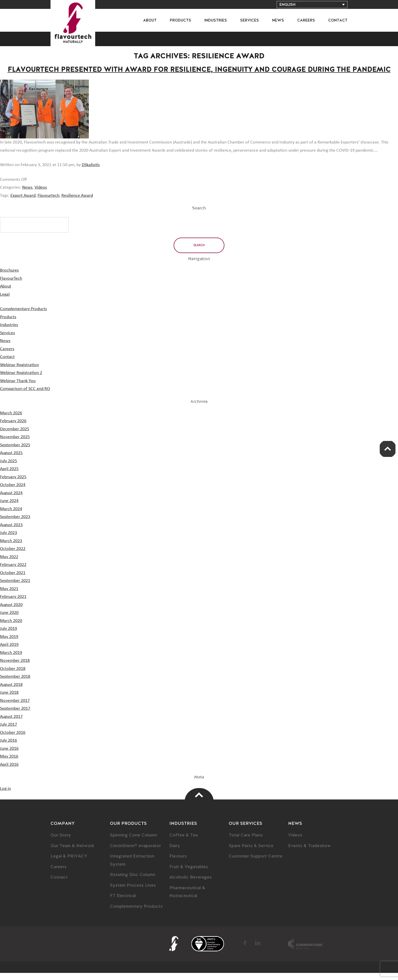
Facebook (245, 950)
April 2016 (9, 772)
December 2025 (15, 436)
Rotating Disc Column (134, 882)
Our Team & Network (73, 853)
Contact (338, 20)
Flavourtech (48, 203)
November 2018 (15, 668)
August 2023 (11, 532)
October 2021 (13, 580)
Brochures (9, 277)
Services (250, 20)
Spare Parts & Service (252, 853)
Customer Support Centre (256, 863)
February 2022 (13, 572)
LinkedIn (258, 950)
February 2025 (13, 484)
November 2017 (15, 708)
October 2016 (13, 740)
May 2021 (9, 596)
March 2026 (11, 420)
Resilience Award (77, 203)
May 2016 (9, 763)
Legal (5, 301)
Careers (306, 20)
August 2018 (11, 692)
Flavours (179, 863)
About (150, 20)
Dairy (175, 853)
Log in (5, 796)
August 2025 (11, 460)
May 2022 (9, 564)
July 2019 (9, 636)
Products (180, 20)
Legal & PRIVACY (69, 863)
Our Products (128, 831)
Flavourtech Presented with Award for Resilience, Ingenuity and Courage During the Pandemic (199, 73)
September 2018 (15, 684)
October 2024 (13, 492)
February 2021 (13, 604)
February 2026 (13, 428)
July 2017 (9, 732)
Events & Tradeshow (310, 853)
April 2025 (9, 476)
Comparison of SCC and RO (25, 396)
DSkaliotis (91, 172)
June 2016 (9, 756)
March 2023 (11, 548)
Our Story (61, 842)
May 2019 (9, 644)
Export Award (23, 203)
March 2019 (11, 660)
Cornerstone (305, 951)
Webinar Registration (19, 372)
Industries (216, 20)
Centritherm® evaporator (137, 853)
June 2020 (9, 620)
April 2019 (9, 652)
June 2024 (9, 508)
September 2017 (15, 716)
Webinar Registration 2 (21, 380)
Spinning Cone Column (134, 842)
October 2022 (13, 556)
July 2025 (9, 468)
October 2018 (13, 676)
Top (199, 802)
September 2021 (15, 588)
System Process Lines (133, 893)
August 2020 (11, 612)
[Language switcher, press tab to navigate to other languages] (312, 5)
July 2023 (9, 540)
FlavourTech (76, 26)
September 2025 (15, 452)
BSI (208, 951)
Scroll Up (387, 450)
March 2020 (11, 628)
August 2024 (11, 500)
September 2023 (15, 524)
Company (63, 831)
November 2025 (15, 444)
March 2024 (11, 516)
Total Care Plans (246, 842)
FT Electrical (124, 903)
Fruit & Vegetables (189, 874)
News (278, 20)
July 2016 (9, 747)
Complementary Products (23, 316)
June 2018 (9, 700)
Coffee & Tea (184, 842)
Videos (41, 194)
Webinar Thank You (18, 388)
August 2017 (11, 724)
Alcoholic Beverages (191, 884)
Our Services (246, 831)
